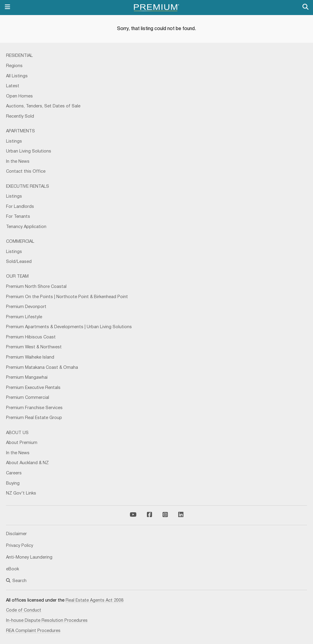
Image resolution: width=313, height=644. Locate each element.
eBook (12, 569)
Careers (14, 473)
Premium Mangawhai (27, 378)
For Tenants (18, 217)
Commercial (20, 242)
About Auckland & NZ (27, 463)
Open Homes (19, 96)
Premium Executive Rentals (33, 388)
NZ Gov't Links (21, 493)
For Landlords (20, 207)
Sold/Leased (19, 262)
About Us (17, 433)
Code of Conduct (24, 610)
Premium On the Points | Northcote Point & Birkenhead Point (67, 297)
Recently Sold (20, 117)
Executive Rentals (28, 187)
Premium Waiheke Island (30, 357)
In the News (18, 162)
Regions (14, 66)
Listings (14, 142)
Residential (19, 56)
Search (16, 581)
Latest (13, 86)
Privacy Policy (20, 546)
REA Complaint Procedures (33, 631)
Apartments (20, 131)
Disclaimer (16, 534)
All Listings (17, 76)
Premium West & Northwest (34, 347)
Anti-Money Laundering (29, 558)
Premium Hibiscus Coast (31, 337)
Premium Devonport (26, 307)
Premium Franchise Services (34, 408)
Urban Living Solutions (29, 151)
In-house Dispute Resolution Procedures (47, 621)
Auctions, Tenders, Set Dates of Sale (43, 106)
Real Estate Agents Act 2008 (95, 601)
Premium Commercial (28, 398)
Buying (13, 484)
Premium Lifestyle (24, 317)
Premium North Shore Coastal (36, 287)
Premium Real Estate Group (34, 418)
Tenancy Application (26, 227)
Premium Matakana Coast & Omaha (42, 368)
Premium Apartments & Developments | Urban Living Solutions (69, 327)
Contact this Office (26, 172)
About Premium (22, 443)
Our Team (17, 277)
